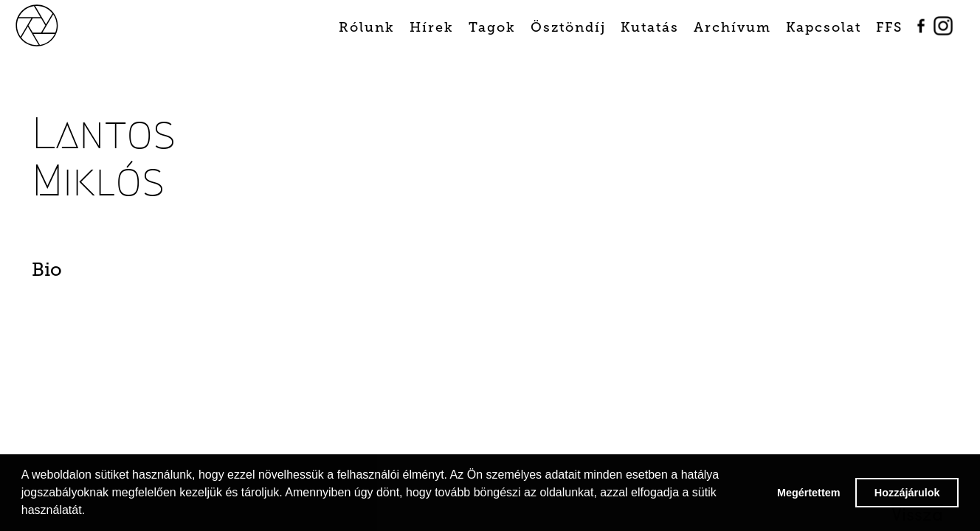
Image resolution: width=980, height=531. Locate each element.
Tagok (492, 27)
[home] (53, 24)
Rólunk (367, 27)
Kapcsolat (824, 27)
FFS (889, 27)
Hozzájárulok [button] (907, 493)
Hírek (432, 27)
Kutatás (650, 27)
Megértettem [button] (809, 493)
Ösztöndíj (568, 27)
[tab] (101, 274)
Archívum (732, 27)
